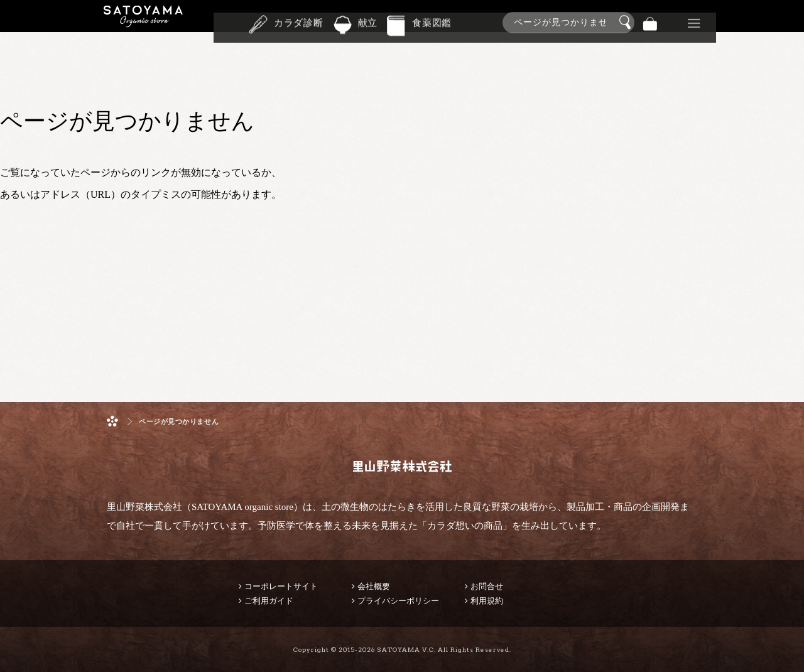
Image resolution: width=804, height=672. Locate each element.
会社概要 (374, 586)
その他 (694, 22)
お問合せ (487, 586)
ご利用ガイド (269, 601)
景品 (672, 22)
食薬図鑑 (432, 21)
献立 (368, 21)
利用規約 (487, 601)
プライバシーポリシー (398, 601)
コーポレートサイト (281, 586)
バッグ (650, 22)
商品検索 (791, 20)
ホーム (112, 421)
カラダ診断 (299, 21)
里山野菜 (143, 22)
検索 (627, 23)
